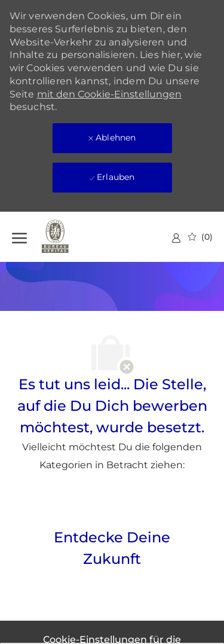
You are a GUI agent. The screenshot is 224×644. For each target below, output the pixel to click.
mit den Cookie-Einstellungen (109, 94)
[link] (176, 238)
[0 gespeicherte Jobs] (200, 237)
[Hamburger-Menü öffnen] (19, 236)
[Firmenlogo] (72, 237)
